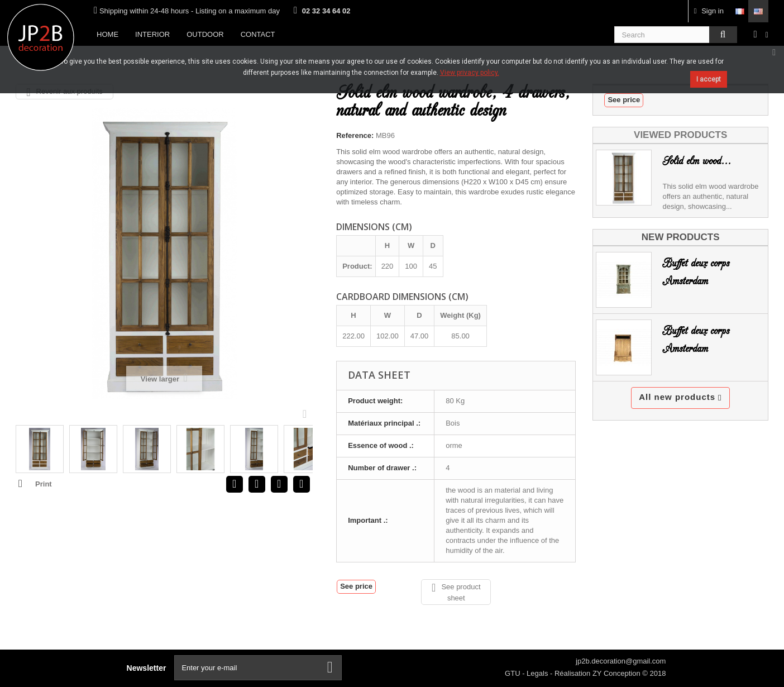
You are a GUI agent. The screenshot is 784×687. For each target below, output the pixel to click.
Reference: (355, 135)
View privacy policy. (470, 73)
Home (107, 34)
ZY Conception (617, 673)
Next (307, 413)
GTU (513, 673)
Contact (258, 34)
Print (44, 484)
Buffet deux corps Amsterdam (696, 272)
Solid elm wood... (697, 161)
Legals (538, 673)
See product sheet (456, 592)
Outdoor (205, 34)
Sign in (709, 11)
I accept (709, 79)
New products (681, 237)
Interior (152, 34)
